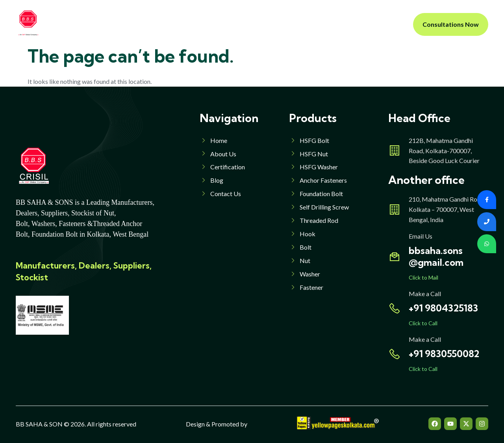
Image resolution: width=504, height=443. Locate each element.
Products (206, 24)
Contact (323, 24)
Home (127, 24)
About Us (162, 24)
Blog (291, 24)
